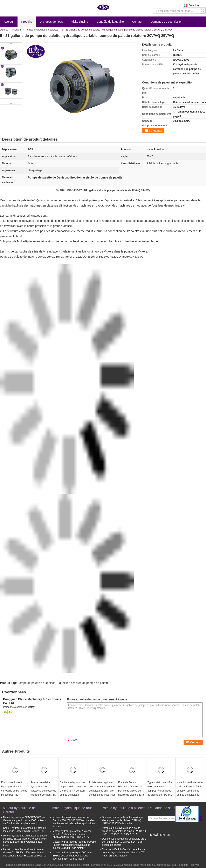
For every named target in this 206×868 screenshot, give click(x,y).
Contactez (155, 131)
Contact (137, 22)
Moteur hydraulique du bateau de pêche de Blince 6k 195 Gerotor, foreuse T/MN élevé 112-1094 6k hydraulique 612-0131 (25, 840)
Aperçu (8, 22)
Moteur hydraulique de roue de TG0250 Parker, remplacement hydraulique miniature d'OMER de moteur (74, 845)
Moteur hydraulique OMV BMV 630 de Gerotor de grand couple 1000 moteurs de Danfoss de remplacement (24, 820)
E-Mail (154, 835)
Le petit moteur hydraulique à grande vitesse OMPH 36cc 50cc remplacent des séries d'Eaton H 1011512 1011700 (25, 853)
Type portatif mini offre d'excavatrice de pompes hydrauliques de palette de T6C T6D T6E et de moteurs (160, 791)
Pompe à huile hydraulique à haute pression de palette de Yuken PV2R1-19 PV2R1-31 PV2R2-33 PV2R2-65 (124, 831)
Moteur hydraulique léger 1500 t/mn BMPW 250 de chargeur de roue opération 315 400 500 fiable (72, 856)
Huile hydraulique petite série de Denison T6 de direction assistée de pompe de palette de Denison (190, 791)
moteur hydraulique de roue (73, 808)
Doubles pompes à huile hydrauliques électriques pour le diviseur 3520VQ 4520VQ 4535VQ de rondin (123, 820)
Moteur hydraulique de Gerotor (19, 810)
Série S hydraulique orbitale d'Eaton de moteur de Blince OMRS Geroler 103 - (25, 830)
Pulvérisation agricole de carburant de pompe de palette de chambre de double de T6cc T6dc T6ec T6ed (102, 791)
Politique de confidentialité (18, 865)
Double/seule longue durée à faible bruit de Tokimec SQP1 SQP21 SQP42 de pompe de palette (124, 842)
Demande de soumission (166, 22)
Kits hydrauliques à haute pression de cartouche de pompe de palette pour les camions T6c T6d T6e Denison (14, 793)
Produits (26, 22)
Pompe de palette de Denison (36, 683)
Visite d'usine (80, 22)
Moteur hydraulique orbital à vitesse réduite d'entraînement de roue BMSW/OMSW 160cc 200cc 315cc (72, 834)
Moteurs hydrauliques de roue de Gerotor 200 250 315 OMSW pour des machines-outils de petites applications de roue (74, 822)
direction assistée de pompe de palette (84, 683)
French (194, 5)
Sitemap (165, 835)
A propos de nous (52, 22)
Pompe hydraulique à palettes (42, 30)
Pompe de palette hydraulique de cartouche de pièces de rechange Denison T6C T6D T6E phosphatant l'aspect (43, 793)
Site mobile (156, 840)
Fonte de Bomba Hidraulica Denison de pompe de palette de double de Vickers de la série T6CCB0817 (131, 791)
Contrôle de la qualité (110, 22)
